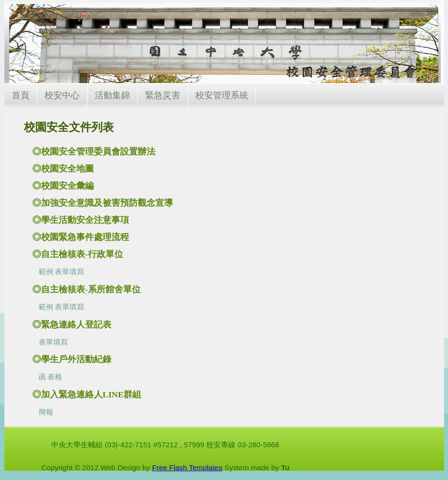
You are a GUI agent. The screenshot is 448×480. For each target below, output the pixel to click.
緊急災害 (163, 95)
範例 (46, 272)
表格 (55, 377)
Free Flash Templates (187, 468)
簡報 (46, 412)
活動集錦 (112, 95)
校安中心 (62, 95)
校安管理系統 (222, 95)
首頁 (21, 95)
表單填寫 (69, 272)
